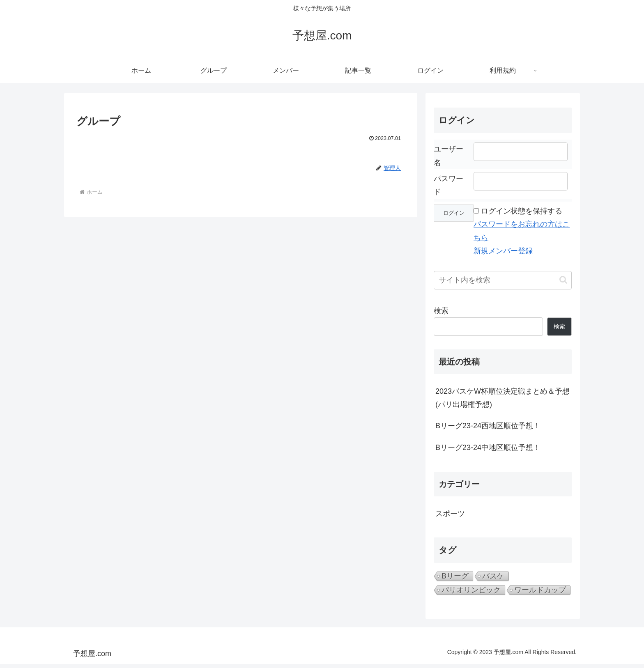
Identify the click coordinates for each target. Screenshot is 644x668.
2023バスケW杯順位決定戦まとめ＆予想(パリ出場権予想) (503, 398)
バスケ (493, 576)
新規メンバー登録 (503, 251)
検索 (441, 311)
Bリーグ (455, 576)
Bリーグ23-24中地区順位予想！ (488, 448)
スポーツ (450, 514)
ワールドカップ (540, 590)
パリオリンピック (471, 590)
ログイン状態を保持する (522, 211)
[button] (563, 280)
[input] (503, 280)
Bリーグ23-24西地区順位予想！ (488, 426)
